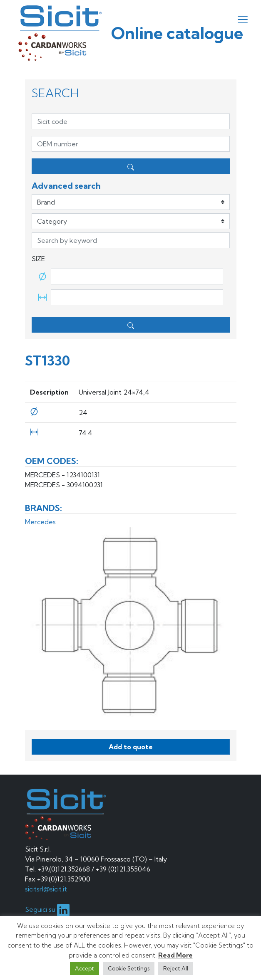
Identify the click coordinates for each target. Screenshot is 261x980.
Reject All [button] (176, 968)
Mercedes (40, 522)
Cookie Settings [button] (129, 968)
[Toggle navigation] (243, 20)
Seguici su (47, 909)
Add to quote (131, 747)
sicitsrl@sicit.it (46, 889)
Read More (175, 955)
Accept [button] (85, 968)
